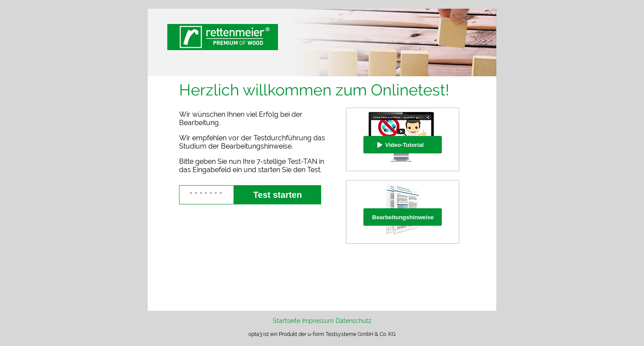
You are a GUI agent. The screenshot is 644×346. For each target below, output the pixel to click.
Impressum (318, 321)
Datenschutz (353, 321)
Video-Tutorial (404, 145)
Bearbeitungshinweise (403, 217)
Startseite (286, 321)
